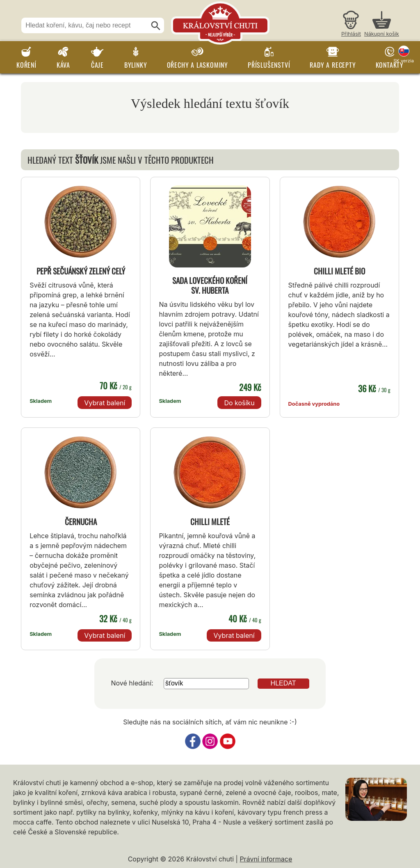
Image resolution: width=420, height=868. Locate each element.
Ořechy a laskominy (197, 65)
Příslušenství (269, 65)
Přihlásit (351, 34)
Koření (26, 65)
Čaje (97, 65)
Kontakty (390, 65)
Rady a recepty (333, 65)
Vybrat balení (105, 403)
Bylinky (136, 65)
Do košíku (239, 403)
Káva (63, 65)
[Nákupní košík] (382, 25)
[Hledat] (156, 26)
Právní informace (266, 859)
